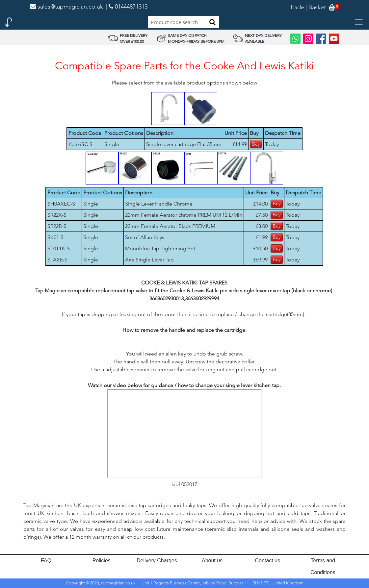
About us (212, 561)
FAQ (46, 561)
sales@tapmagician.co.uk (66, 7)
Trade (297, 7)
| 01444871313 (127, 7)
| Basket (316, 7)
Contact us (267, 561)
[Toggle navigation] (359, 22)
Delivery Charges (157, 561)
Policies (102, 561)
